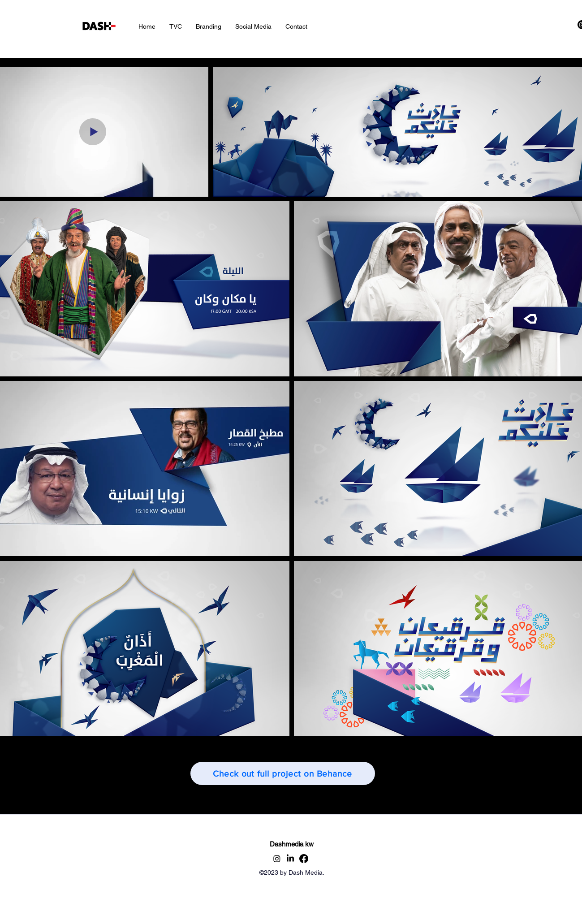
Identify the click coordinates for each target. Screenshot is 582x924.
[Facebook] (304, 859)
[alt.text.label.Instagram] (277, 859)
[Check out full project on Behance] (283, 773)
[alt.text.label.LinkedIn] (290, 859)
